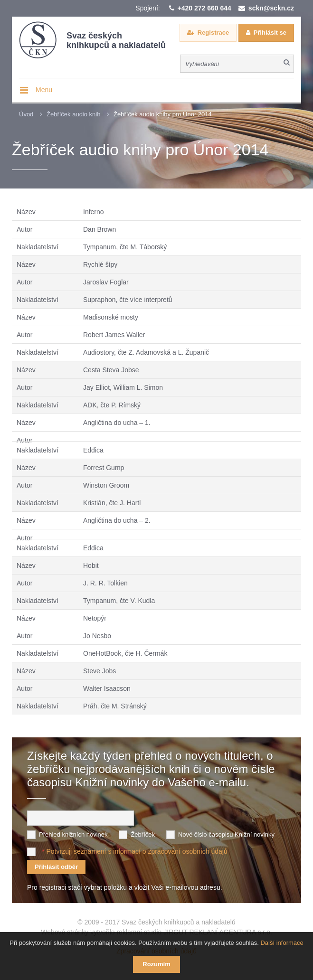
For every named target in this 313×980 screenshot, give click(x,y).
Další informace (282, 943)
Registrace (213, 33)
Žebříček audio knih (73, 114)
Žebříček (143, 834)
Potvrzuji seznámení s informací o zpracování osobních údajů (137, 851)
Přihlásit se (270, 33)
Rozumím (156, 964)
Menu (44, 90)
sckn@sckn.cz (271, 8)
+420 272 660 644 (204, 8)
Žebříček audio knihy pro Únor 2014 (163, 114)
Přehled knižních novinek (73, 834)
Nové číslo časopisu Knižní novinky (226, 834)
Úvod (26, 114)
